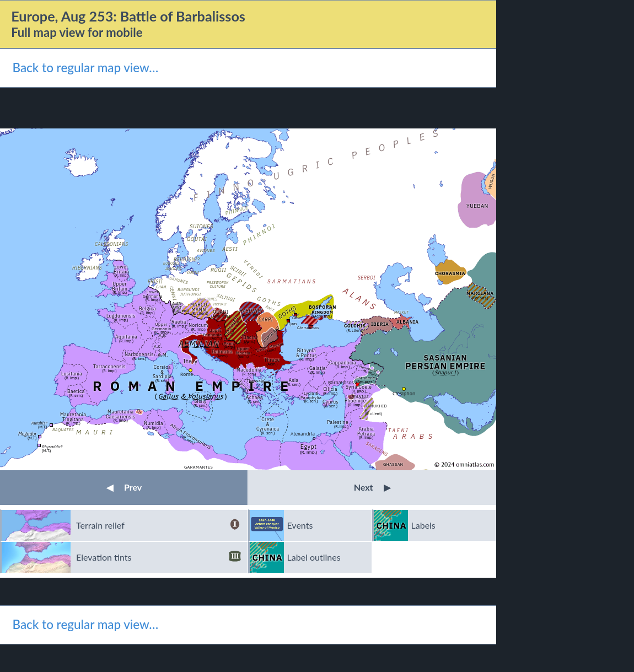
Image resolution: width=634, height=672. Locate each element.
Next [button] (372, 487)
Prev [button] (124, 487)
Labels (423, 525)
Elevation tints (158, 557)
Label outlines (314, 557)
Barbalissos (341, 382)
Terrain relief (158, 525)
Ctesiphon (404, 393)
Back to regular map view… (85, 68)
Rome (187, 374)
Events (300, 525)
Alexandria (303, 434)
